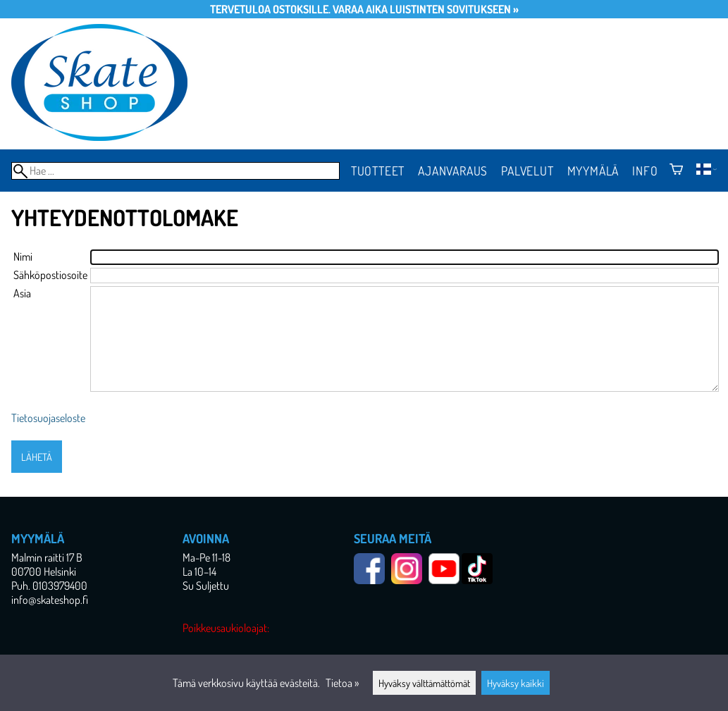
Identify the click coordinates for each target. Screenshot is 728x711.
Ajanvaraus (453, 171)
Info (645, 171)
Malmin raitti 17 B (47, 557)
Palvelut (527, 171)
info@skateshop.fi (50, 600)
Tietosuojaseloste (48, 418)
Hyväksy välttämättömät (424, 683)
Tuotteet (378, 171)
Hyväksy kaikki (516, 683)
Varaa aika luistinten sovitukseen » (426, 9)
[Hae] (175, 171)
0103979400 (60, 586)
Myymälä (593, 171)
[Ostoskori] (676, 171)
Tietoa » (342, 683)
